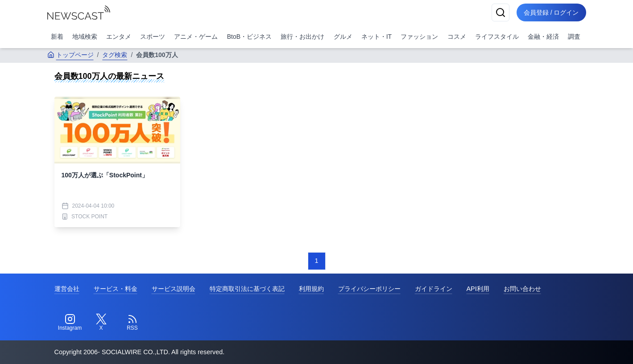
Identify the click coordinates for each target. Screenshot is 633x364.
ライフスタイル (497, 37)
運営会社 (67, 289)
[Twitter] (101, 323)
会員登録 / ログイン (551, 12)
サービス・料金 (116, 289)
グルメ (343, 37)
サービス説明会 (174, 289)
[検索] (501, 12)
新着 (57, 37)
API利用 (478, 289)
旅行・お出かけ (302, 37)
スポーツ (153, 37)
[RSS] (132, 323)
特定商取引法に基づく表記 (247, 289)
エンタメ (119, 37)
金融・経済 (543, 37)
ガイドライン (434, 289)
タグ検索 (115, 55)
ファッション (419, 37)
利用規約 (311, 289)
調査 (574, 37)
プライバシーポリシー (369, 289)
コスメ (457, 37)
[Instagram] (70, 323)
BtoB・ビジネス (249, 37)
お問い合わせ (522, 289)
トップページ (70, 55)
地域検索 (85, 37)
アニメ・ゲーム (196, 37)
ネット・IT (376, 37)
